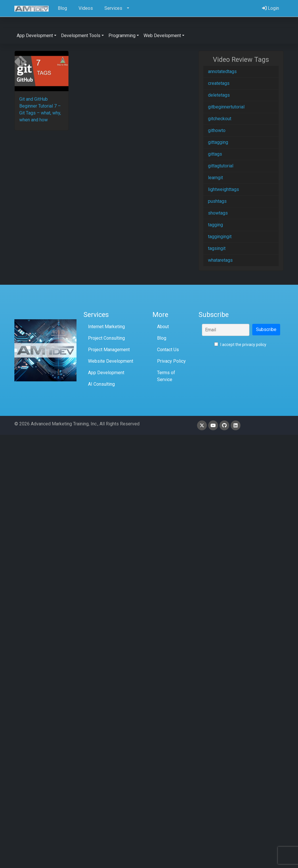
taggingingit (220, 237)
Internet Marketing (106, 327)
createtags (219, 83)
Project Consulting (106, 338)
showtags (218, 213)
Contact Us (168, 350)
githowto (217, 130)
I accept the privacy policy (240, 345)
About (163, 327)
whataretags (220, 260)
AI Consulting (101, 384)
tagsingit (217, 248)
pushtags (217, 201)
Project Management (109, 350)
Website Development (111, 361)
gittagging (218, 142)
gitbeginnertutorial (226, 107)
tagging (215, 225)
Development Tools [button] (81, 36)
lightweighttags (223, 189)
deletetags (219, 95)
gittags (215, 154)
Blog (162, 338)
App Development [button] (35, 36)
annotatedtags (222, 71)
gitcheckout (220, 119)
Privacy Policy (171, 361)
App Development (106, 373)
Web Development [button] (162, 36)
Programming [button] (122, 36)
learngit (215, 178)
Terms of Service (166, 376)
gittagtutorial (221, 166)
